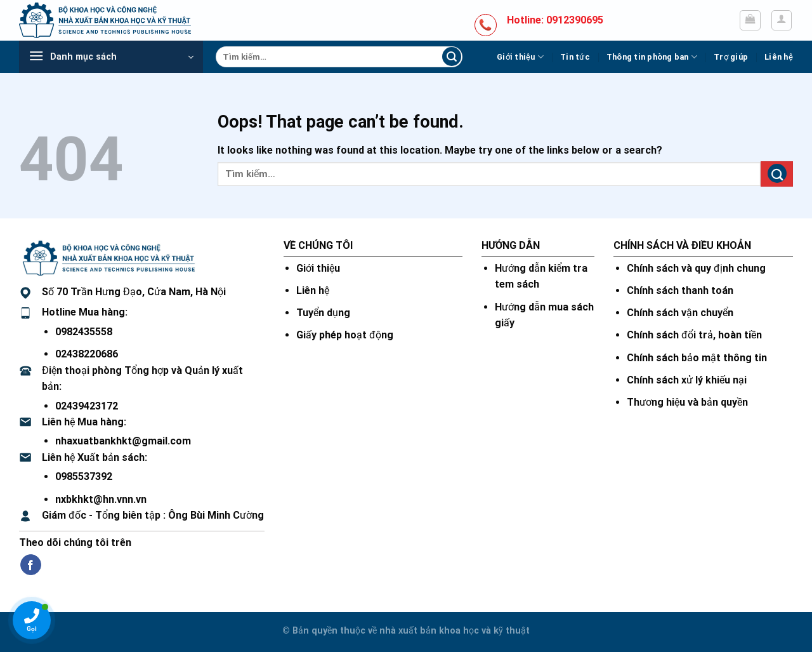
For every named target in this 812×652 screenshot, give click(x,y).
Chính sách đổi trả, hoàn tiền (694, 335)
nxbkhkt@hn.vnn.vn (101, 499)
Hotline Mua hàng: (85, 312)
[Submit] (452, 57)
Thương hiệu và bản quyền (687, 402)
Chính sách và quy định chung (696, 268)
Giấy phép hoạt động (345, 335)
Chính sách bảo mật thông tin (697, 358)
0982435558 (84, 332)
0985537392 (84, 476)
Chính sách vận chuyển (680, 313)
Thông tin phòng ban (652, 57)
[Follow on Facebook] (31, 565)
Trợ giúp (731, 57)
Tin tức (575, 57)
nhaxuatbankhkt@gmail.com (123, 441)
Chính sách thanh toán (680, 290)
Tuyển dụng (323, 313)
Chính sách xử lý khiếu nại (687, 380)
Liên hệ (779, 57)
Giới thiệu (520, 57)
